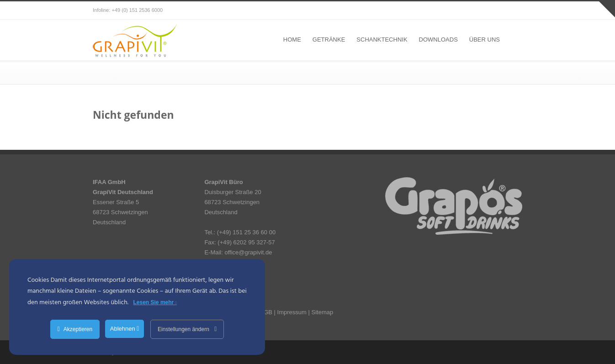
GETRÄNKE (329, 40)
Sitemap (322, 312)
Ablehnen (125, 329)
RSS (513, 11)
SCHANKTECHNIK (382, 40)
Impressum (292, 312)
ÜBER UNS (485, 40)
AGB (266, 312)
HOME (292, 40)
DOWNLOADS (438, 40)
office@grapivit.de (248, 252)
